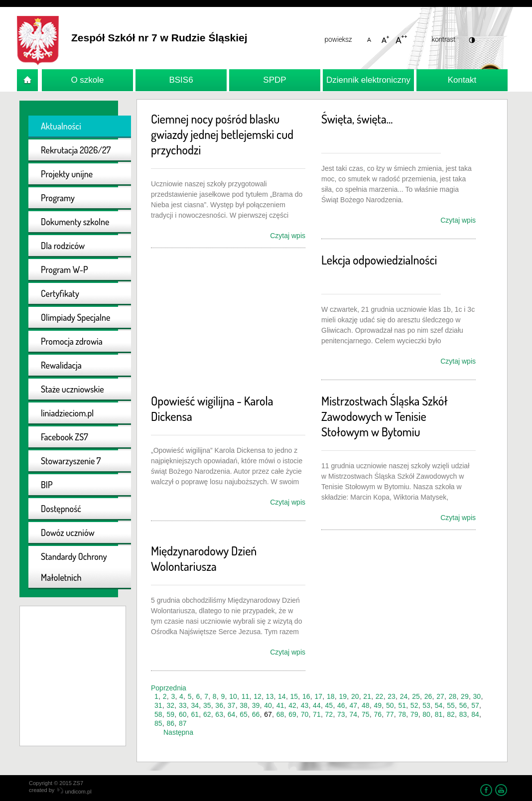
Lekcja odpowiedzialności (379, 260)
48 (366, 705)
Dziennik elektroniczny (368, 80)
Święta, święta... (357, 119)
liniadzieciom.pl (67, 413)
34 (195, 705)
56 (463, 705)
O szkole (87, 80)
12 (258, 696)
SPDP (274, 80)
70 (305, 714)
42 (292, 705)
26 (428, 696)
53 (426, 705)
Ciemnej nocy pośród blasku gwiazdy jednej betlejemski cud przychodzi (222, 134)
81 (439, 714)
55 (451, 705)
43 (305, 705)
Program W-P (65, 269)
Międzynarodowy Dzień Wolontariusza (204, 558)
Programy (58, 198)
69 (292, 714)
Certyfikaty (60, 293)
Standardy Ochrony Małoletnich (74, 567)
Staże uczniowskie (72, 389)
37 (232, 705)
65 (244, 714)
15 (294, 696)
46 (341, 705)
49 (378, 705)
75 (366, 714)
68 (280, 714)
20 (355, 696)
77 (390, 714)
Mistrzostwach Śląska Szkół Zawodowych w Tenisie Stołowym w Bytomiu (385, 416)
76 (378, 714)
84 (475, 714)
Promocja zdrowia (72, 341)
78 (402, 714)
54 (439, 705)
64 (232, 714)
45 (329, 705)
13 (270, 696)
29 (465, 696)
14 (282, 696)
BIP (47, 485)
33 (183, 705)
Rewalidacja (61, 365)
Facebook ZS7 (65, 437)
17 (318, 696)
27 (440, 696)
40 (268, 705)
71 (317, 714)
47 (354, 705)
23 (392, 696)
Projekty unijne (67, 174)
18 (331, 696)
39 (256, 705)
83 (463, 714)
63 (219, 714)
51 (402, 705)
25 (416, 696)
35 (207, 705)
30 (477, 696)
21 (367, 696)
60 (183, 714)
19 (343, 696)
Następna (178, 732)
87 (183, 723)
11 (246, 696)
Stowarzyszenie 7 (71, 461)
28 (453, 696)
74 (354, 714)
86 (170, 723)
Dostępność (61, 509)
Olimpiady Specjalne (75, 317)
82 (451, 714)
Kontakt (462, 80)
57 (475, 705)
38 (244, 705)
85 (158, 723)
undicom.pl (74, 792)
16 (306, 696)
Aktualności (61, 126)
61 (195, 714)
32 (170, 705)
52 (414, 705)
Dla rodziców (63, 246)
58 (158, 714)
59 (170, 714)
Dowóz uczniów (68, 533)
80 (426, 714)
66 (256, 714)
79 (414, 714)
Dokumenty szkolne (75, 222)
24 (404, 696)
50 (390, 705)
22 (380, 696)
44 (317, 705)
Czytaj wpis (288, 236)
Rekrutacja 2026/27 (76, 150)
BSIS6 (181, 80)
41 (280, 705)
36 (219, 705)
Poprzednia (169, 688)
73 (341, 714)
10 (233, 696)
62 (207, 714)
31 (158, 705)
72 (329, 714)
